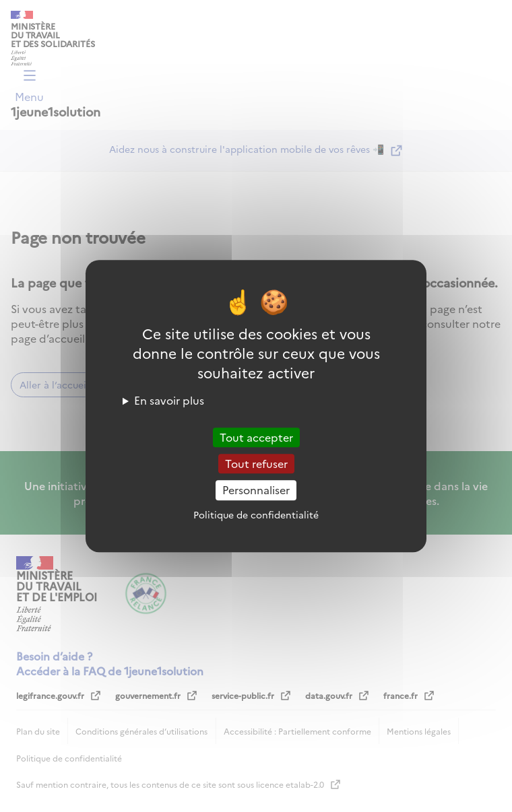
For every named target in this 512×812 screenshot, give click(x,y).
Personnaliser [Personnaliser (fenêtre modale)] (256, 490)
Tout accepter (256, 437)
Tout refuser (256, 463)
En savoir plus (169, 400)
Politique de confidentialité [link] (256, 514)
